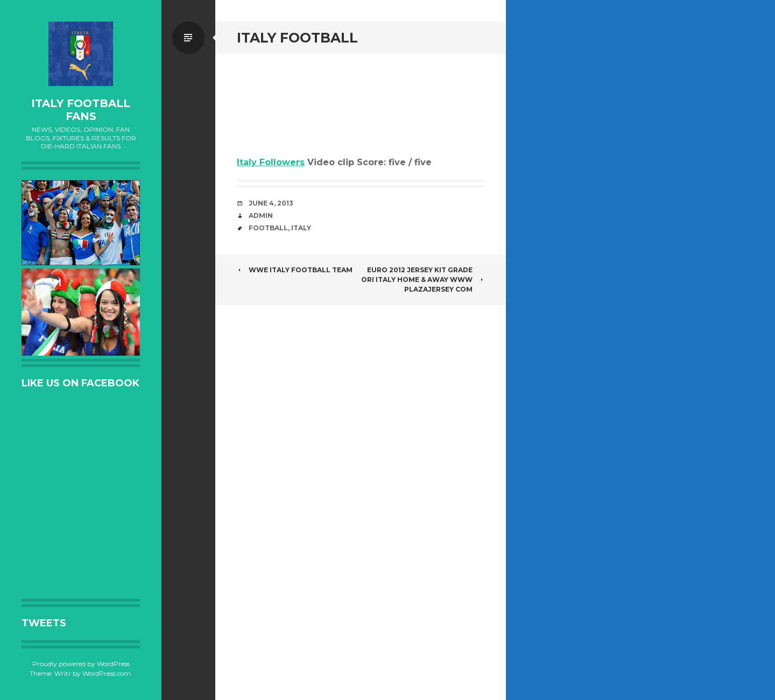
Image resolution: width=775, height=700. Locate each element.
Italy (301, 228)
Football (268, 228)
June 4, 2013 (271, 203)
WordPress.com (107, 673)
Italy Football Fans (81, 110)
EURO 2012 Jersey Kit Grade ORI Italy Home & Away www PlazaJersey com (423, 280)
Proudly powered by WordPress (81, 664)
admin (261, 215)
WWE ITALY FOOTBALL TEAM (295, 270)
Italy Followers (271, 162)
